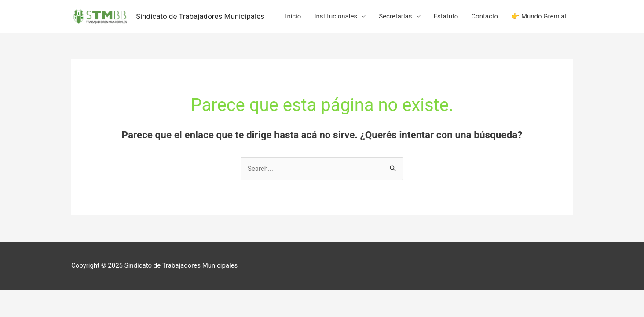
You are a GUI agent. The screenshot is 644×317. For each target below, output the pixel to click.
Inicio (293, 16)
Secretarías (395, 16)
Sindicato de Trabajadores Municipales (200, 16)
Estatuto (446, 16)
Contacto (485, 16)
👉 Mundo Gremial (539, 16)
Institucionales (336, 16)
